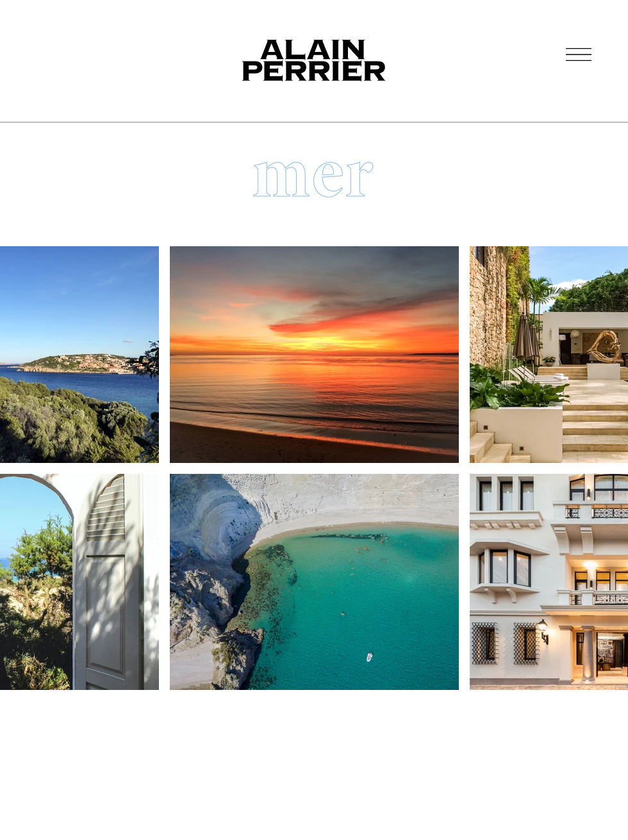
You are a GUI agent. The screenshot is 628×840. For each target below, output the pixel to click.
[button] (579, 55)
